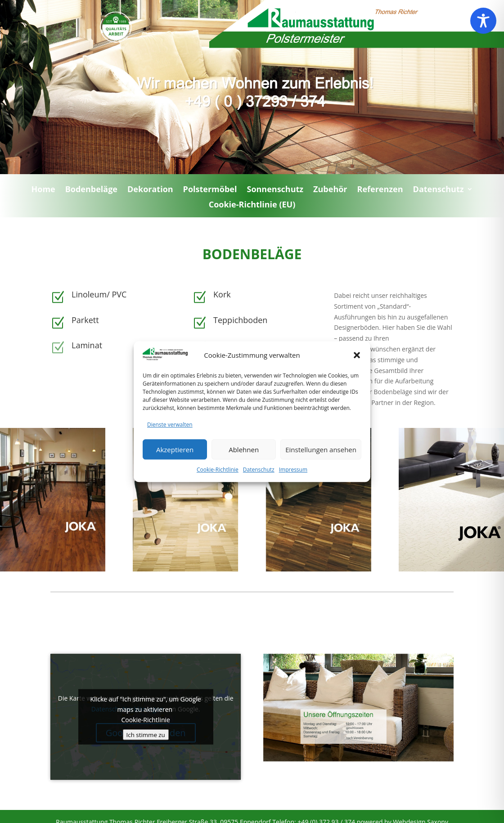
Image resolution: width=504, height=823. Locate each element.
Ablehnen (244, 461)
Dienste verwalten (170, 437)
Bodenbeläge (91, 192)
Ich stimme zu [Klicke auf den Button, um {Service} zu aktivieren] (146, 734)
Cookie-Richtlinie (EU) (252, 207)
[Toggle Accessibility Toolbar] (483, 21)
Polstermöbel (210, 192)
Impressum (293, 482)
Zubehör (330, 192)
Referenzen (380, 192)
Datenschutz (259, 482)
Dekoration (150, 192)
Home (43, 192)
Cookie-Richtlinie (218, 482)
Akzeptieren (175, 461)
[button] (357, 367)
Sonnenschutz (275, 192)
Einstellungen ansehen (321, 461)
